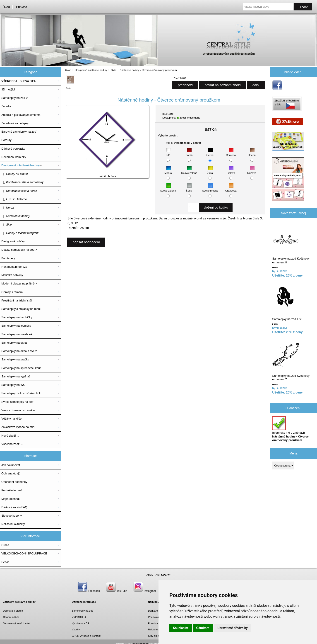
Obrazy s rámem (12, 292)
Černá (210, 153)
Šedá (189, 188)
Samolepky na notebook (17, 334)
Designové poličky (13, 241)
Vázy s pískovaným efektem (19, 410)
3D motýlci (8, 89)
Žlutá (210, 171)
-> (22, 165)
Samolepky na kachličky (17, 317)
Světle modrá (210, 188)
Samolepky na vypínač (16, 376)
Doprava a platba (13, 611)
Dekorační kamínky (14, 157)
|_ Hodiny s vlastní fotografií (20, 233)
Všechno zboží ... (12, 444)
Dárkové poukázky (13, 149)
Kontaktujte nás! (12, 490)
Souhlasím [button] (181, 628)
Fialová (231, 171)
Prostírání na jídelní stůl (17, 300)
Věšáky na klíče (11, 419)
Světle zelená (168, 188)
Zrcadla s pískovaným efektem (21, 115)
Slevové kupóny (12, 516)
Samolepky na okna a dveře (19, 351)
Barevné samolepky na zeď (19, 132)
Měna (293, 453)
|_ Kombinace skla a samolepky (22, 182)
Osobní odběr (11, 617)
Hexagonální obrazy (14, 267)
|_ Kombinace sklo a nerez (19, 191)
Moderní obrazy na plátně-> (19, 283)
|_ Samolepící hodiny (16, 216)
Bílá (168, 153)
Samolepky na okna (14, 343)
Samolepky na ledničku (16, 326)
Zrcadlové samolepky (15, 123)
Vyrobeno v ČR (81, 623)
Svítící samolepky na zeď (17, 402)
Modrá (168, 171)
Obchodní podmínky (14, 482)
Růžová (252, 171)
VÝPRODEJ (79, 617)
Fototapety (8, 258)
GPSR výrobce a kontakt (86, 636)
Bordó (189, 153)
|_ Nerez (8, 208)
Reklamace (155, 629)
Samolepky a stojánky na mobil (21, 309)
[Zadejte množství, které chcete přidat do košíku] (193, 207)
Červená (231, 153)
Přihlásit (22, 7)
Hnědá (252, 153)
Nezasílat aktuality (13, 524)
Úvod (6, 7)
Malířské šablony (12, 275)
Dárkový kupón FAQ (14, 507)
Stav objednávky (158, 636)
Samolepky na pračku (15, 359)
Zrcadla (6, 106)
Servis (5, 562)
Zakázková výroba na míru (18, 427)
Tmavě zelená (189, 171)
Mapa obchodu (11, 499)
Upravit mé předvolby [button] (232, 628)
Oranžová (231, 188)
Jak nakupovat (11, 465)
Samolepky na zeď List (287, 303)
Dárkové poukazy (158, 611)
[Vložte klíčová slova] (268, 7)
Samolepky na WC (13, 385)
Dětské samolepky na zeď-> (19, 250)
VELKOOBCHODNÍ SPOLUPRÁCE (24, 553)
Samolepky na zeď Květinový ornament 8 (291, 244)
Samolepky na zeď (83, 611)
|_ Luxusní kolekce (14, 199)
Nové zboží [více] (294, 213)
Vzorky (76, 629)
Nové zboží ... (10, 436)
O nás (5, 545)
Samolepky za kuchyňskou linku (22, 393)
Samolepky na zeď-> (15, 98)
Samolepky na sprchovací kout (21, 368)
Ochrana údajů (11, 473)
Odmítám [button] (203, 628)
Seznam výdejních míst (17, 623)
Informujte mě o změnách (290, 429)
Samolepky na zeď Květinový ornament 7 (291, 361)
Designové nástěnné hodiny (91, 70)
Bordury (6, 140)
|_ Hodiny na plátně (15, 174)
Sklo (114, 70)
